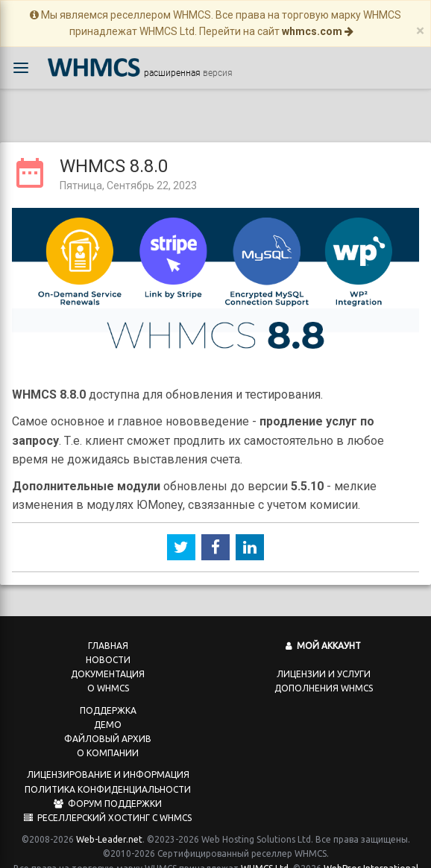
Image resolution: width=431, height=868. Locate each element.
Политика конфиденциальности (108, 774)
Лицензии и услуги (324, 658)
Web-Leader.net (109, 824)
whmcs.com (318, 31)
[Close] (420, 31)
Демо (108, 709)
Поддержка (108, 695)
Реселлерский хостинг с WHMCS (108, 802)
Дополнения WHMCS (324, 672)
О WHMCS (108, 672)
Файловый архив (108, 723)
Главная (108, 630)
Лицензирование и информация (108, 759)
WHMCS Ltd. (266, 853)
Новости (108, 644)
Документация (108, 658)
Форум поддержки (108, 788)
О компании (108, 737)
